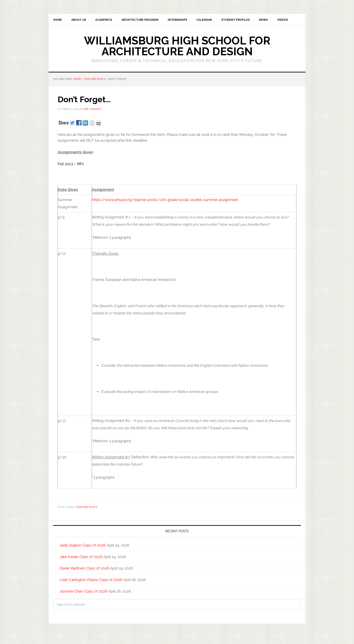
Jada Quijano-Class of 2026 (83, 546)
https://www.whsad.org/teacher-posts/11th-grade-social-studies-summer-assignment (165, 201)
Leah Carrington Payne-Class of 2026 (91, 580)
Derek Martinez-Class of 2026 (84, 569)
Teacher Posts (87, 508)
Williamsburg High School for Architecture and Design (177, 47)
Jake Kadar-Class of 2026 (81, 557)
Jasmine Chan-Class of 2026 (83, 592)
